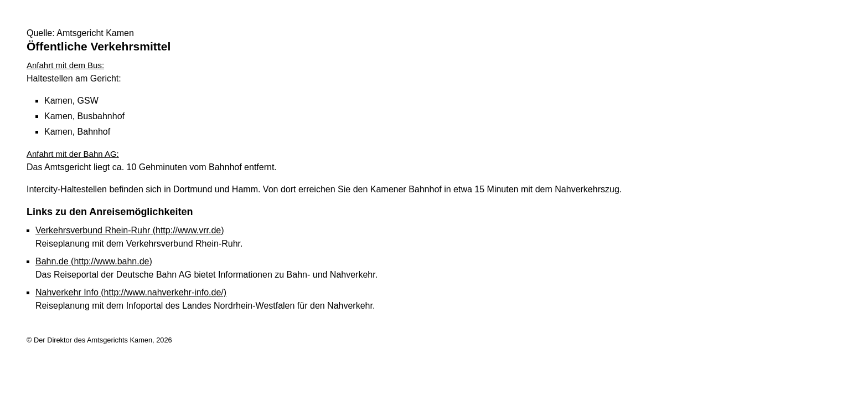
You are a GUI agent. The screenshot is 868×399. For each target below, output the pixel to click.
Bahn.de (94, 261)
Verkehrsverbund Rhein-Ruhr (130, 230)
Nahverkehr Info (131, 292)
